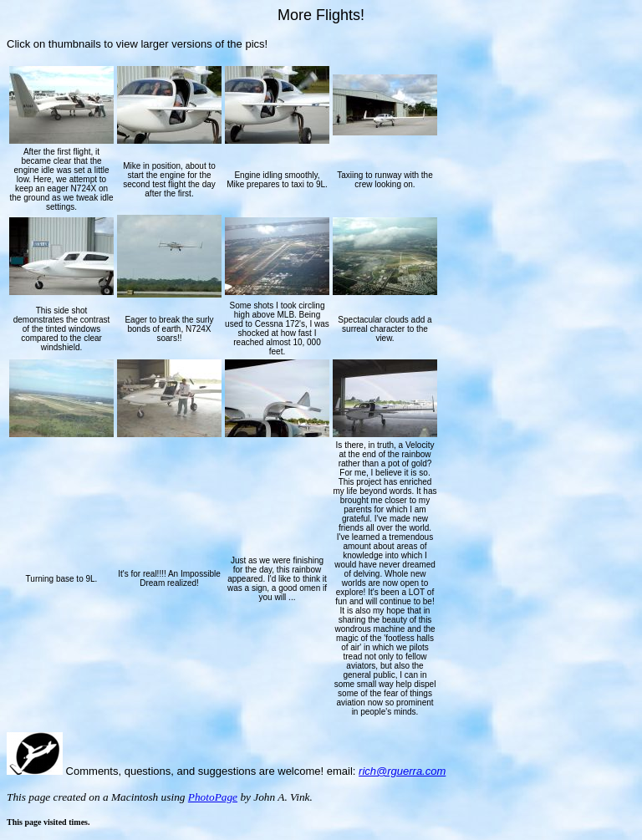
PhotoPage (213, 797)
